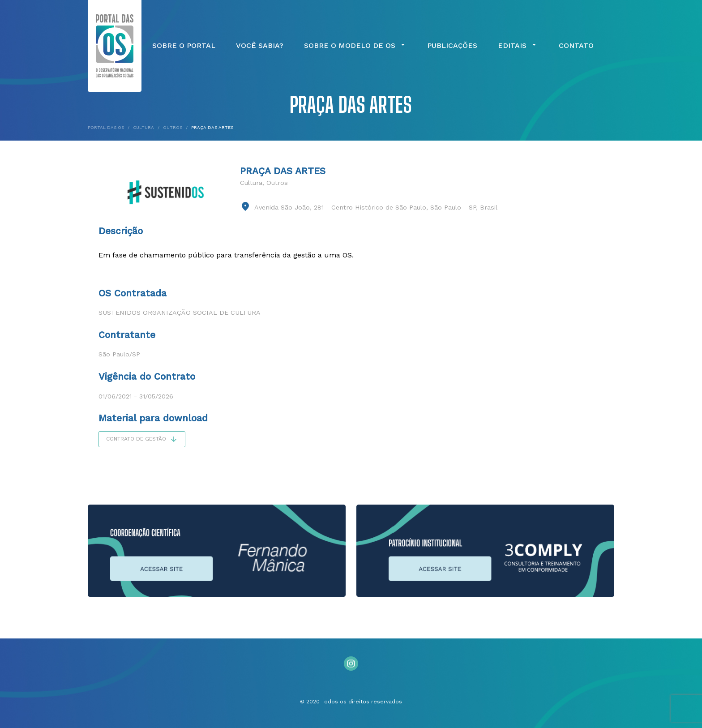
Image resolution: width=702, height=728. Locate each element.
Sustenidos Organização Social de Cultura (180, 313)
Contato (576, 46)
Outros (277, 183)
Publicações (452, 46)
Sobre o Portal (184, 46)
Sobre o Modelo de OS (355, 46)
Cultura (251, 183)
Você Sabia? (260, 46)
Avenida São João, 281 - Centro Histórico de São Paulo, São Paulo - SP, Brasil (376, 207)
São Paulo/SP (119, 354)
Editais (518, 46)
